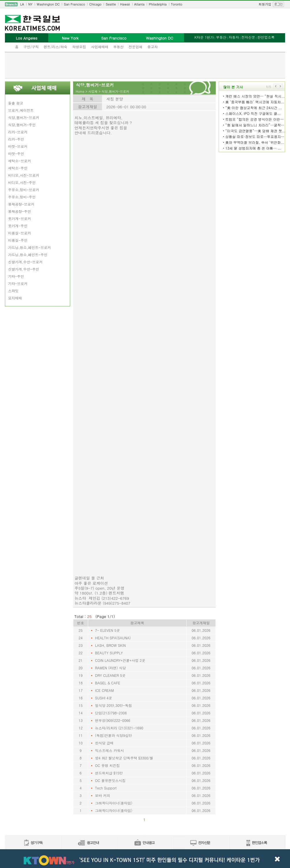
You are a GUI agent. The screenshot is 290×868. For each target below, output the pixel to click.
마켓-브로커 (18, 146)
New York (70, 38)
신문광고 (89, 843)
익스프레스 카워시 (109, 750)
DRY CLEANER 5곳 (110, 675)
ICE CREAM (104, 690)
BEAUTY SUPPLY (109, 653)
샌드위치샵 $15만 (109, 773)
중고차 (153, 47)
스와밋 (13, 291)
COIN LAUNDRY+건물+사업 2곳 (120, 660)
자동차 (234, 37)
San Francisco (74, 4)
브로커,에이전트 (21, 110)
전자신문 (248, 37)
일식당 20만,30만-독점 (114, 705)
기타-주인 (16, 276)
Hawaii (125, 4)
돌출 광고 (16, 103)
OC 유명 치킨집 (107, 765)
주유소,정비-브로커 (24, 190)
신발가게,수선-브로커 (25, 262)
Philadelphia (158, 4)
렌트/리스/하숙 (55, 47)
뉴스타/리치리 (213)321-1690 (119, 728)
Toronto (177, 4)
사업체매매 (100, 47)
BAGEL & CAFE (108, 683)
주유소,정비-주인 (22, 197)
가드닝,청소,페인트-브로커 (29, 247)
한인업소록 (266, 37)
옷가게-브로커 (19, 218)
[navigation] (145, 4)
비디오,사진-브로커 (24, 175)
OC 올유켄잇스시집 (110, 780)
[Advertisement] (145, 65)
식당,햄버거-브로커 (24, 117)
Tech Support (106, 788)
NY (30, 4)
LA (22, 4)
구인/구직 (31, 47)
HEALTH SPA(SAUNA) (113, 638)
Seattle (111, 4)
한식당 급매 (104, 743)
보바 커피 (103, 795)
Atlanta (140, 4)
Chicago (95, 4)
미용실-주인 (18, 240)
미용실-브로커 (19, 233)
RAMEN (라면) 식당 (110, 668)
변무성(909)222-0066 (113, 720)
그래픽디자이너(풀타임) (114, 803)
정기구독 (33, 843)
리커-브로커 (18, 132)
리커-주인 (16, 139)
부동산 (118, 47)
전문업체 (135, 47)
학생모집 (79, 47)
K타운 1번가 (204, 37)
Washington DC (48, 4)
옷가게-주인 (18, 226)
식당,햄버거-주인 (22, 125)
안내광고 (145, 843)
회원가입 (265, 4)
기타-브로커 (18, 283)
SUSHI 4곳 (104, 698)
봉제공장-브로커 (21, 204)
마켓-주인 (16, 153)
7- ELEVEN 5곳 (107, 630)
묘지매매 (15, 298)
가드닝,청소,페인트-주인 (28, 255)
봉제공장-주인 (19, 211)
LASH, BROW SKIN (110, 645)
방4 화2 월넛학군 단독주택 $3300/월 (124, 758)
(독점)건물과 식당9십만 (114, 735)
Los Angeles (27, 38)
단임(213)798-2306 (111, 713)
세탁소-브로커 (19, 161)
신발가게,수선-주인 (24, 269)
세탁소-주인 (18, 168)
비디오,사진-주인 (22, 182)
